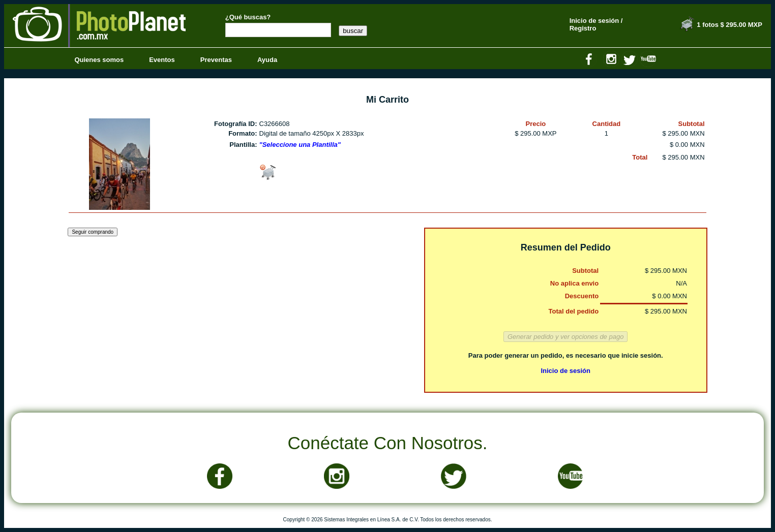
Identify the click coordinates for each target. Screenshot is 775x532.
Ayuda (267, 60)
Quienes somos (99, 60)
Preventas (216, 60)
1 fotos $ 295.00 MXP (729, 25)
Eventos (162, 60)
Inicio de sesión (565, 371)
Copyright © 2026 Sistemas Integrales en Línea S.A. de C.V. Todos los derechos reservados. (388, 520)
